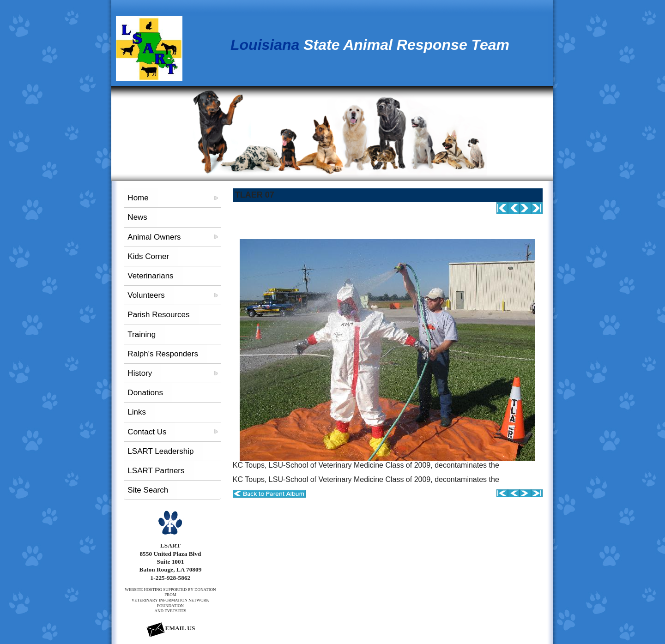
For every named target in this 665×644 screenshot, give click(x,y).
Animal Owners (154, 237)
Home (138, 198)
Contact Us (147, 432)
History (140, 373)
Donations (145, 393)
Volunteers (146, 295)
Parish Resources (158, 315)
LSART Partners (156, 471)
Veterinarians (150, 276)
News (137, 217)
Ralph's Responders (163, 354)
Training (142, 334)
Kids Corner (148, 256)
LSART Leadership (160, 451)
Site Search (148, 490)
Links (137, 412)
